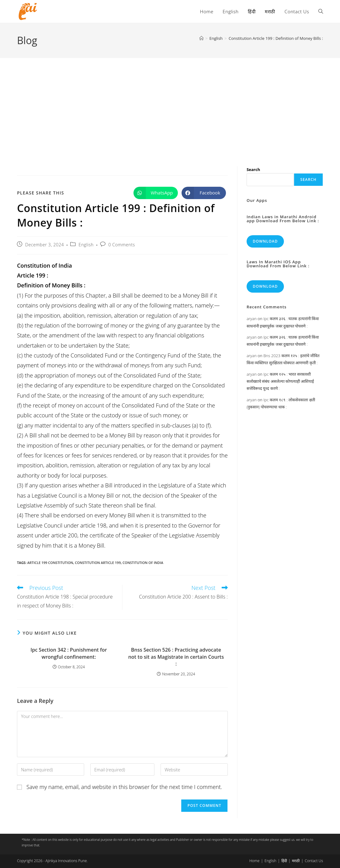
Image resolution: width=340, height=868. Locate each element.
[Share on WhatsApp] (156, 193)
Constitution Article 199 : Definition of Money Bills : (276, 38)
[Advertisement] (170, 104)
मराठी (296, 861)
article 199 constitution (50, 563)
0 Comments (121, 245)
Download (265, 241)
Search (253, 169)
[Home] (201, 38)
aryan (252, 319)
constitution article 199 (98, 563)
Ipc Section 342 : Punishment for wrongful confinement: (69, 653)
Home (254, 861)
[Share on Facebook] (204, 193)
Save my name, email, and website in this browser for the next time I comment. (124, 787)
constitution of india (143, 563)
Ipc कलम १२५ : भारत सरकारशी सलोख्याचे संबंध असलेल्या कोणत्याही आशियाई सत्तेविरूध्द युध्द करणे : (280, 381)
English (86, 245)
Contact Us (314, 861)
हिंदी (284, 861)
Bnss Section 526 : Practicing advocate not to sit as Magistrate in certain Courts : (176, 657)
